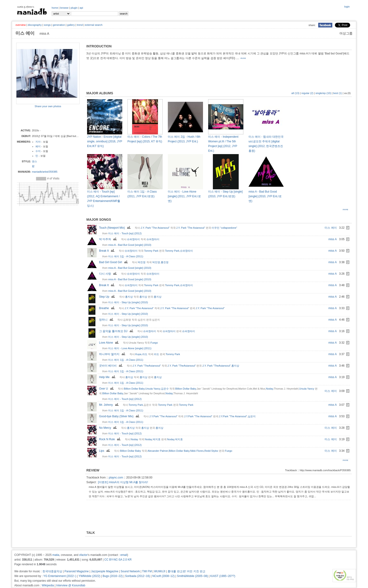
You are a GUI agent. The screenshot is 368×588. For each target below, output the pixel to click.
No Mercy (108, 428)
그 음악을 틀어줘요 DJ (117, 331)
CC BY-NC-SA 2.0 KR (118, 560)
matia (56, 555)
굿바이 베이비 (111, 366)
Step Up (107, 297)
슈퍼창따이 (133, 239)
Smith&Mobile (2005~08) (192, 576)
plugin (74, 8)
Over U (107, 389)
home (55, 8)
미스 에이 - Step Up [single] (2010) (128, 302)
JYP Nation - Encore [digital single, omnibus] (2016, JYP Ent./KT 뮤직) (105, 141)
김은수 (165, 389)
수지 (38, 151)
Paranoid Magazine (77, 571)
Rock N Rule (110, 439)
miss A (332, 239)
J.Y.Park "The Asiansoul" (163, 416)
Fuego (154, 343)
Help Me (108, 377)
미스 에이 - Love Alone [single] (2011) (130, 348)
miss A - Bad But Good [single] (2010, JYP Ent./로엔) (265, 196)
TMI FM (147, 571)
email (124, 555)
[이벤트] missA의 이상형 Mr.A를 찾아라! (123, 482)
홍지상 (129, 297)
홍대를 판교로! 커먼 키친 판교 (186, 571)
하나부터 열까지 (113, 354)
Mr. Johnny (109, 405)
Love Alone (109, 343)
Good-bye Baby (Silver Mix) (120, 416)
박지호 (157, 439)
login (347, 7)
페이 (38, 146)
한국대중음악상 (52, 571)
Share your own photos (48, 106)
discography (35, 25)
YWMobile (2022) (90, 576)
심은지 (252, 416)
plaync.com (116, 478)
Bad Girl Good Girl (114, 262)
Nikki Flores (197, 451)
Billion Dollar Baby (134, 389)
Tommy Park (151, 251)
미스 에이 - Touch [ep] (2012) (125, 233)
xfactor (83, 555)
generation (59, 25)
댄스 (34, 161)
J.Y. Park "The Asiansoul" (155, 228)
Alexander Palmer (158, 451)
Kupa (138, 354)
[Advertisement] (44, 118)
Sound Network (130, 571)
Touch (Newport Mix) (115, 228)
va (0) (347, 93)
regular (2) (307, 93)
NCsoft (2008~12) (163, 576)
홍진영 (165, 262)
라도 (145, 354)
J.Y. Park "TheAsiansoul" (147, 366)
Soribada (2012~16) (138, 576)
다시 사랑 (108, 274)
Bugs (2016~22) (113, 576)
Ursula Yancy (153, 389)
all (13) (295, 93)
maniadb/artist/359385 (45, 172)
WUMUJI (160, 571)
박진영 (142, 262)
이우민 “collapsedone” (224, 228)
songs (47, 25)
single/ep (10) (323, 93)
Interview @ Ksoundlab (71, 585)
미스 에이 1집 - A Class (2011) (126, 256)
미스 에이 (331, 228)
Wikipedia (48, 585)
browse (64, 8)
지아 (38, 142)
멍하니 (107, 320)
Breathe (107, 308)
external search (94, 25)
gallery (71, 25)
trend (80, 25)
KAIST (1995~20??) (223, 576)
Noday (270, 389)
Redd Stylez (211, 451)
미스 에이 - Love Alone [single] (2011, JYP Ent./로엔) (184, 196)
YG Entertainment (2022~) (60, 576)
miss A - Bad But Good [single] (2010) (130, 245)
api (81, 8)
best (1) (338, 93)
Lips (105, 451)
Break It (107, 251)
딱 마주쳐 (108, 239)
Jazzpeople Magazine (105, 571)
